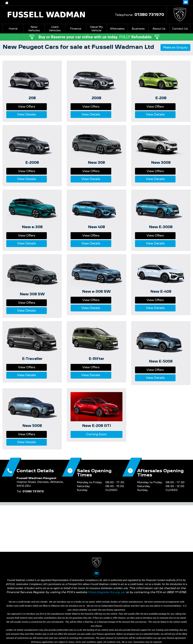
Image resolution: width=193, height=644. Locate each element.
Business (138, 29)
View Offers (19, 106)
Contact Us (180, 29)
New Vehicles (34, 29)
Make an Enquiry (174, 48)
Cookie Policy (105, 626)
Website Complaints (78, 626)
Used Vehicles (55, 29)
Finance (76, 29)
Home (13, 29)
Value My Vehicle (96, 29)
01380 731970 (149, 14)
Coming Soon (96, 396)
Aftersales (117, 29)
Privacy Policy (52, 626)
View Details (45, 106)
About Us (159, 29)
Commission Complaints (134, 626)
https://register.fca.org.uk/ (107, 548)
